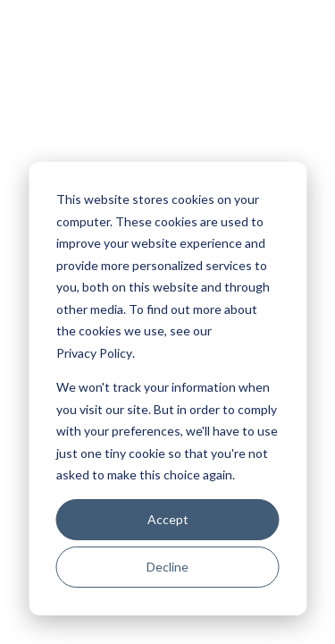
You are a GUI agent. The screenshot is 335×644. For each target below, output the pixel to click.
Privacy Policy (94, 353)
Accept (168, 519)
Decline (167, 567)
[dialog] (167, 389)
